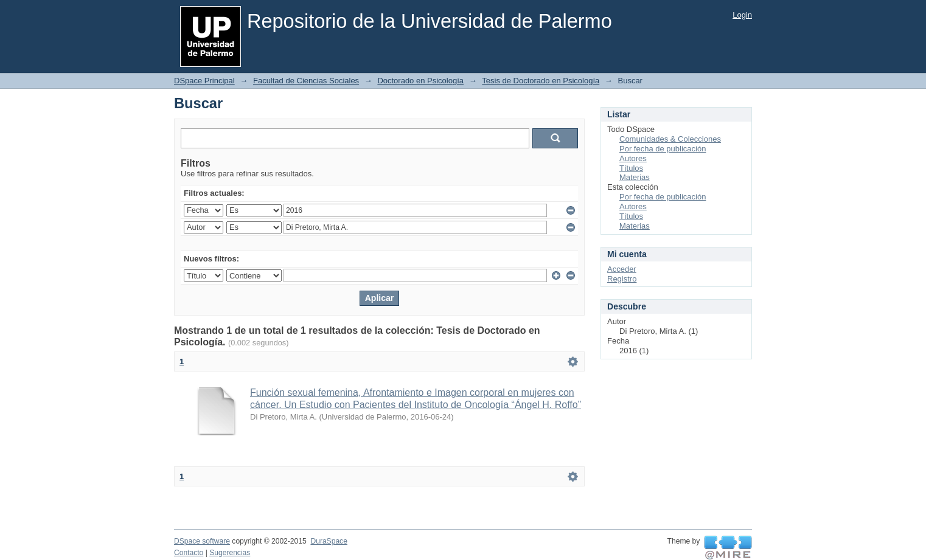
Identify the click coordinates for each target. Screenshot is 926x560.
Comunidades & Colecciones (670, 139)
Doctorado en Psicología (420, 81)
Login (742, 15)
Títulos (631, 168)
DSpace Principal (204, 81)
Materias (635, 177)
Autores (633, 158)
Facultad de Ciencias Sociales (306, 81)
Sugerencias (230, 553)
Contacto (189, 553)
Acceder (622, 269)
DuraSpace (329, 541)
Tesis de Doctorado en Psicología (541, 81)
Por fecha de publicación (663, 149)
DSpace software (202, 541)
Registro (622, 279)
